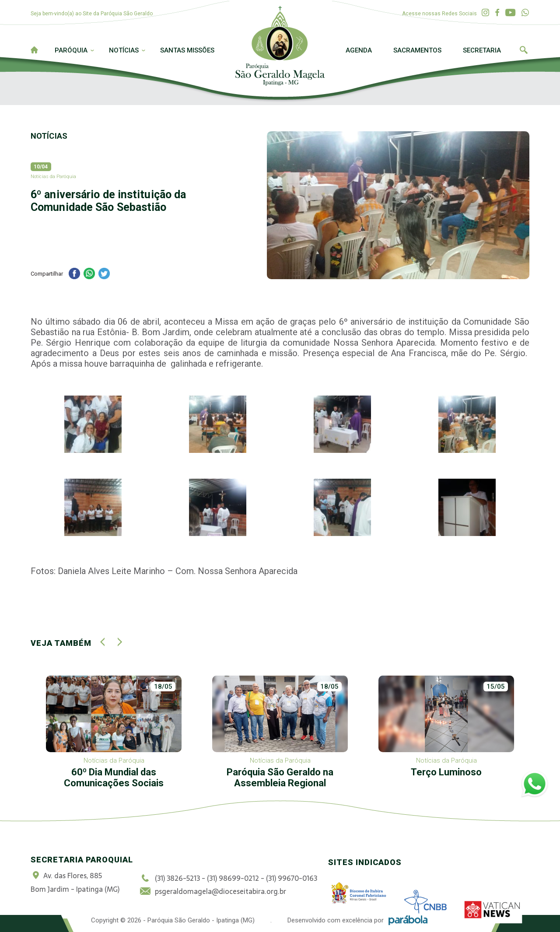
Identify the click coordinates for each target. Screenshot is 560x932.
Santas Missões (187, 50)
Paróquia (71, 50)
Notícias (124, 50)
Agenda (359, 50)
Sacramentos (417, 50)
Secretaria (482, 50)
